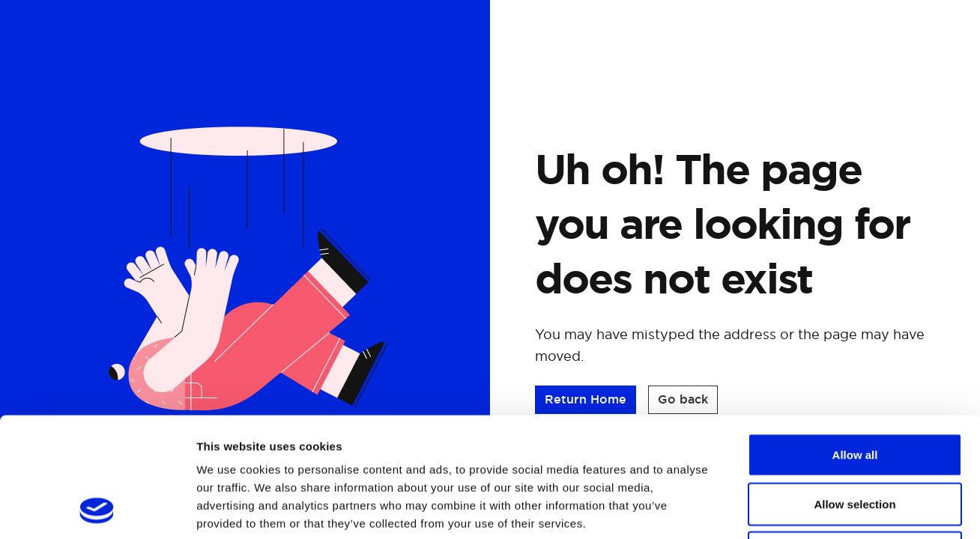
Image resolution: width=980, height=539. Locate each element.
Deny (855, 441)
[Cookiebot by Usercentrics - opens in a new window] (97, 510)
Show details (786, 509)
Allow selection (855, 392)
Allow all (855, 342)
